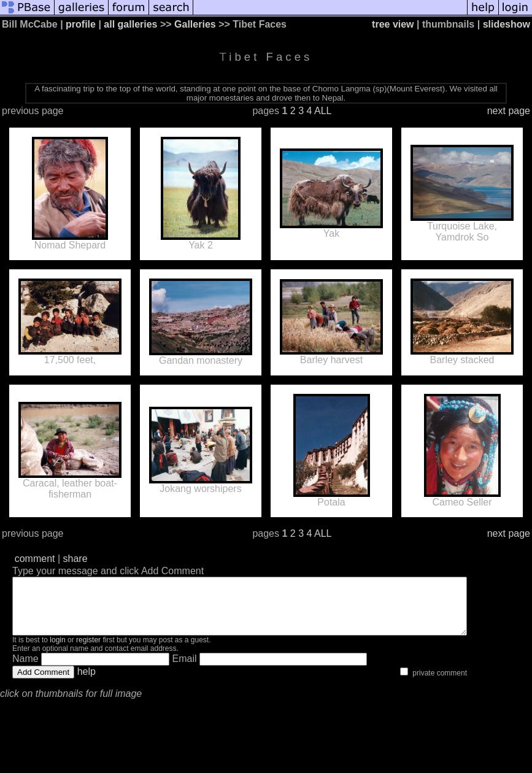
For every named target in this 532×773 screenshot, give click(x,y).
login (57, 651)
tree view (393, 24)
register (88, 651)
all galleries (130, 24)
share (75, 559)
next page (509, 111)
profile (81, 24)
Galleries (195, 24)
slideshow (507, 24)
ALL (323, 111)
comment (35, 559)
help (87, 683)
